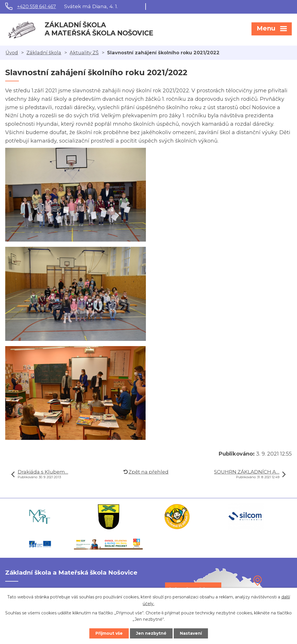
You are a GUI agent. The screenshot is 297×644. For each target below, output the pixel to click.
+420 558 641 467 (37, 7)
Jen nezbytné (151, 633)
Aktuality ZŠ (84, 53)
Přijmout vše (109, 633)
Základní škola (44, 53)
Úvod (12, 53)
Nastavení (191, 633)
